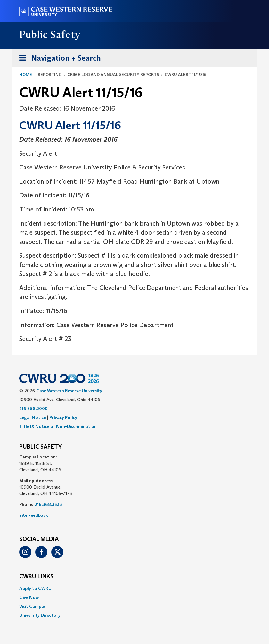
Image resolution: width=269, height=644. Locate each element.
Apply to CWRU (35, 588)
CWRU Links (36, 577)
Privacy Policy (63, 417)
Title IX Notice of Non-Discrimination (58, 426)
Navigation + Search (58, 59)
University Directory (40, 615)
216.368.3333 (48, 504)
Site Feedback (34, 515)
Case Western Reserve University (69, 391)
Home (26, 74)
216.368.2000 (33, 409)
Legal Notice (33, 417)
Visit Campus (33, 606)
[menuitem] (134, 588)
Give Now (29, 597)
